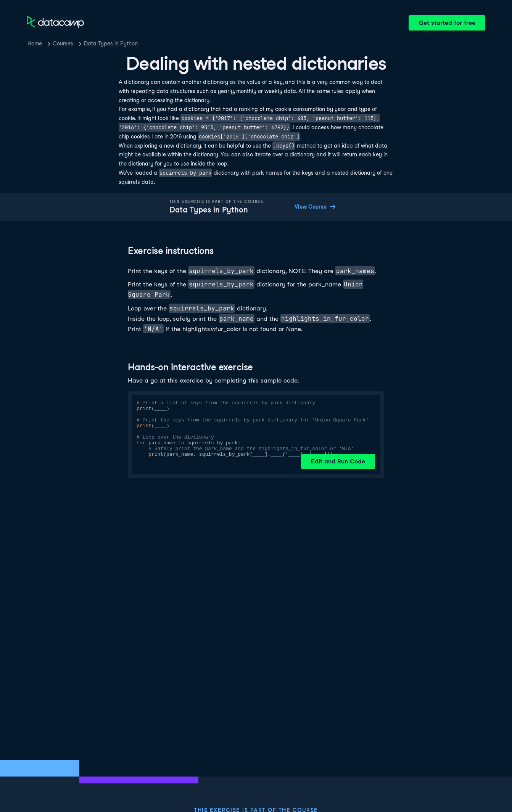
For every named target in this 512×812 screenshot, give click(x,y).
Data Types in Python (111, 43)
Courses (63, 43)
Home (35, 43)
